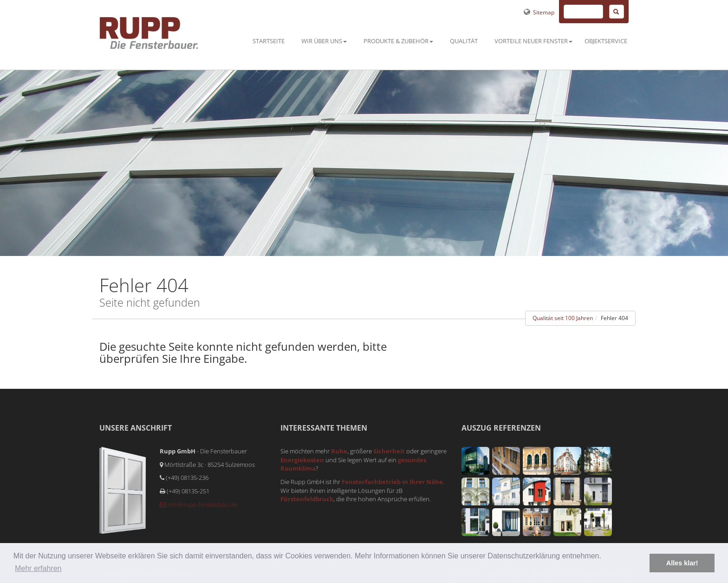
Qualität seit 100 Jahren (563, 318)
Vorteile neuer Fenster (533, 41)
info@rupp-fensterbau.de (198, 504)
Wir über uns (324, 41)
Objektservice (606, 41)
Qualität (464, 41)
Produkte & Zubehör (398, 41)
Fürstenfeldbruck (307, 499)
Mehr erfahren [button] (38, 568)
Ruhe (339, 451)
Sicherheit (389, 451)
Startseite (269, 41)
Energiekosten (302, 460)
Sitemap (538, 12)
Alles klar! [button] (682, 563)
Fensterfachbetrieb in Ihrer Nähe (392, 482)
